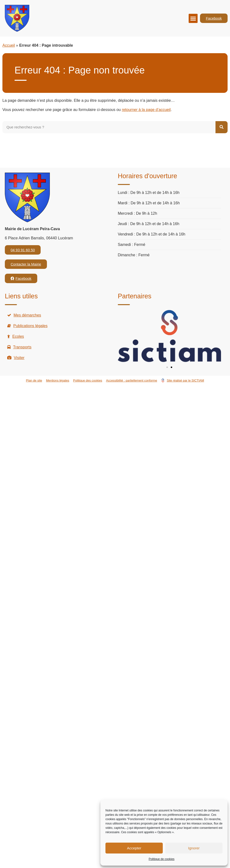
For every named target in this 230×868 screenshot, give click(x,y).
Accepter (134, 848)
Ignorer (194, 848)
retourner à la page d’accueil (146, 110)
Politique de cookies (162, 859)
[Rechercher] (222, 127)
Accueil (9, 45)
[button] (193, 18)
